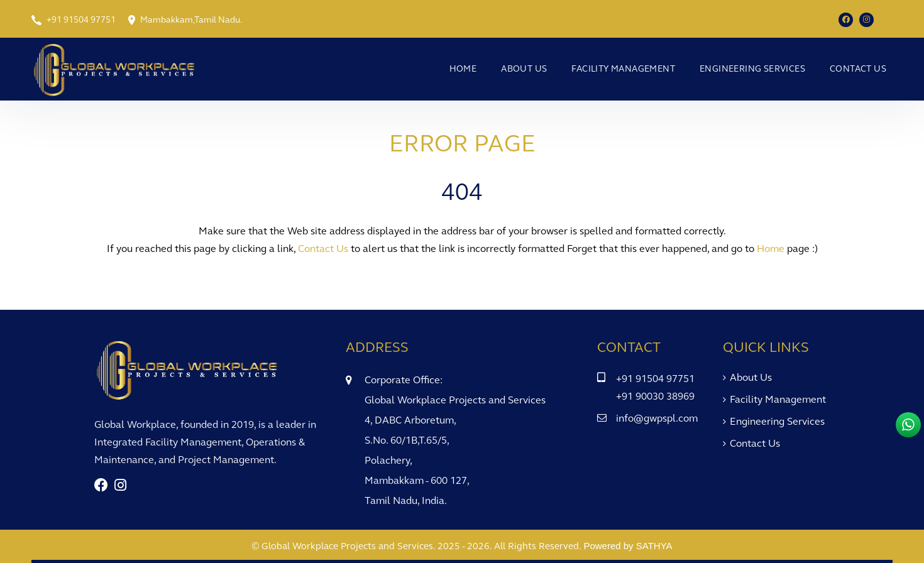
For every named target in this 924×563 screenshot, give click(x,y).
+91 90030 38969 (655, 396)
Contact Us (858, 69)
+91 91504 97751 (81, 20)
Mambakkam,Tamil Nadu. (191, 20)
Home (463, 69)
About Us (524, 69)
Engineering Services (752, 69)
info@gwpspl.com (657, 418)
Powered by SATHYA (628, 546)
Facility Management (623, 69)
